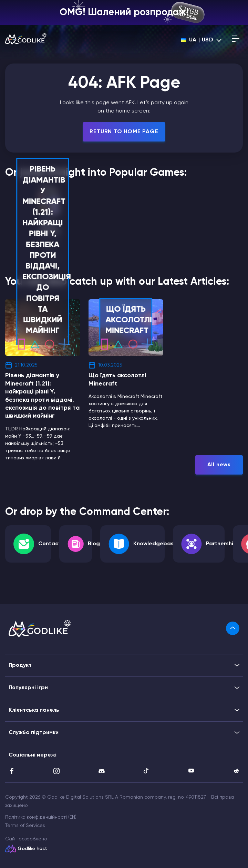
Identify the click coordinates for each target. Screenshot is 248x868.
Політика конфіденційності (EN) (41, 817)
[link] (233, 628)
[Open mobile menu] (236, 40)
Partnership (221, 544)
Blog (94, 544)
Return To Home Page (124, 132)
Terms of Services (25, 826)
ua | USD (197, 40)
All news (219, 465)
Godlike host (32, 849)
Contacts (51, 544)
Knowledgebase (155, 544)
